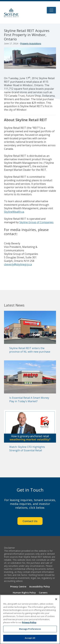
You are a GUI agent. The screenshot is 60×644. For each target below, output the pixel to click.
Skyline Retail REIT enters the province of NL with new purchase (30, 350)
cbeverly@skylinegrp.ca (18, 264)
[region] (30, 619)
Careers (43, 593)
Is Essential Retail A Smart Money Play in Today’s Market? (29, 399)
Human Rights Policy (24, 593)
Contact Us (30, 521)
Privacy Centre (18, 587)
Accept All (30, 638)
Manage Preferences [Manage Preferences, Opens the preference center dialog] (30, 629)
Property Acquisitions (31, 44)
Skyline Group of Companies (36, 222)
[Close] (56, 599)
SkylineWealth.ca (14, 212)
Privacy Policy (29, 622)
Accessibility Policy (40, 587)
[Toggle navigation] (51, 10)
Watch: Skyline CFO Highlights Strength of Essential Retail (27, 449)
